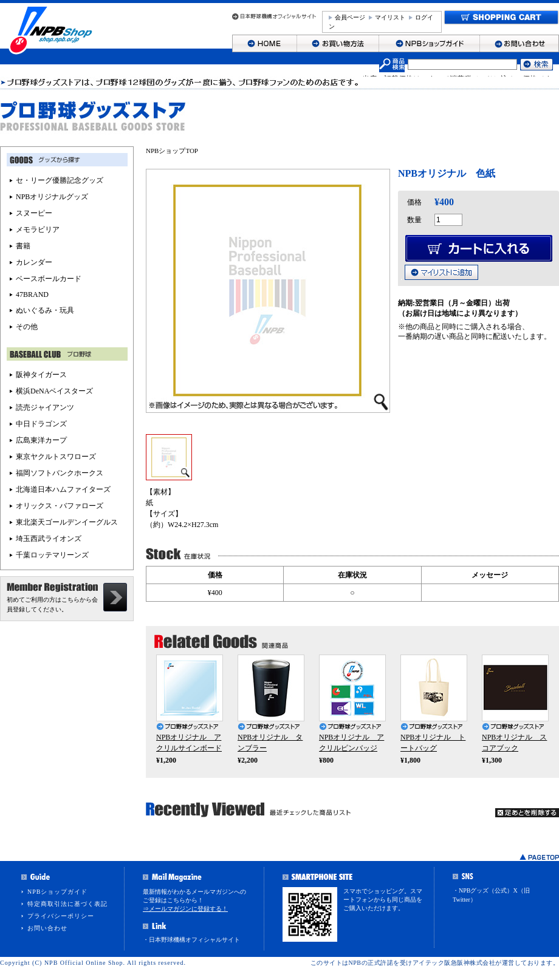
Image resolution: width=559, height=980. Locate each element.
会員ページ (350, 17)
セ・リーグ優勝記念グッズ (60, 180)
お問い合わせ (47, 928)
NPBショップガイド (57, 892)
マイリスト (390, 17)
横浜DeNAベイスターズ (54, 391)
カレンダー (34, 262)
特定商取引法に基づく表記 (67, 904)
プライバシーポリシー (61, 916)
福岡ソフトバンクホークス (60, 473)
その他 (27, 327)
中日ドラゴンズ (41, 424)
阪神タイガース (41, 375)
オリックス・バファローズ (60, 506)
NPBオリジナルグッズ (52, 197)
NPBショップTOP (172, 151)
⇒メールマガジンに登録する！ (185, 909)
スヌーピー (34, 213)
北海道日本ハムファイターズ (63, 489)
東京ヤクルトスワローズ (56, 457)
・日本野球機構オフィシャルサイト (191, 940)
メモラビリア (38, 230)
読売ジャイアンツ (45, 407)
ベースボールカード (49, 279)
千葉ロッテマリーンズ (52, 555)
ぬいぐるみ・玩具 (45, 310)
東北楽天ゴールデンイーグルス (67, 522)
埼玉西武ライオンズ (49, 539)
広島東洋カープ (41, 440)
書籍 (23, 246)
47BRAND (32, 294)
